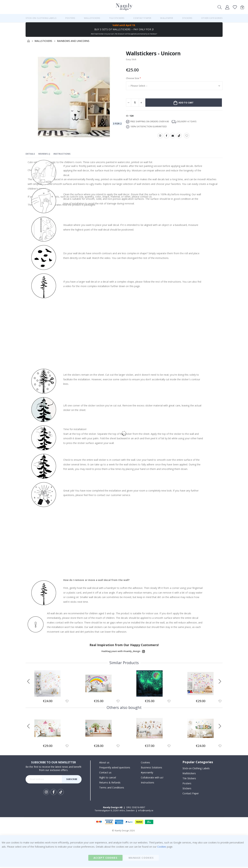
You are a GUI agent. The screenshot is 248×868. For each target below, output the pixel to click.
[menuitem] (41, 18)
